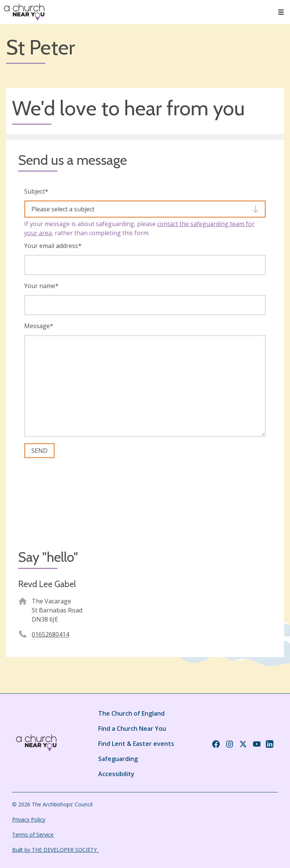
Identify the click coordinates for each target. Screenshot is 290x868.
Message (39, 326)
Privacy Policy (29, 819)
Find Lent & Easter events (136, 744)
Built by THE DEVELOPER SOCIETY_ (56, 850)
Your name (41, 286)
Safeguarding (118, 759)
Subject (36, 191)
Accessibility (116, 774)
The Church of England (131, 713)
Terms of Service (33, 835)
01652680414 (50, 634)
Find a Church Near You (132, 728)
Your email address (53, 246)
